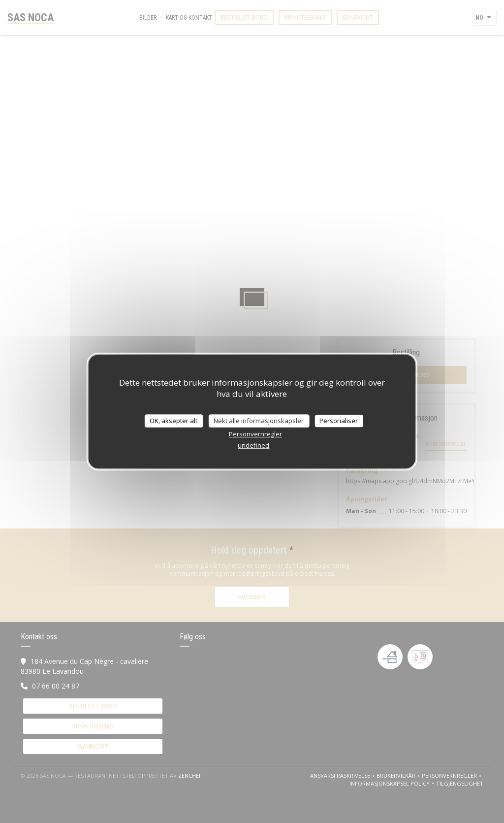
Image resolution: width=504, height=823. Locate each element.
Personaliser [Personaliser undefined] (339, 421)
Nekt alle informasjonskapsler (259, 421)
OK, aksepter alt (173, 421)
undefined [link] (253, 445)
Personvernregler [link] (255, 434)
